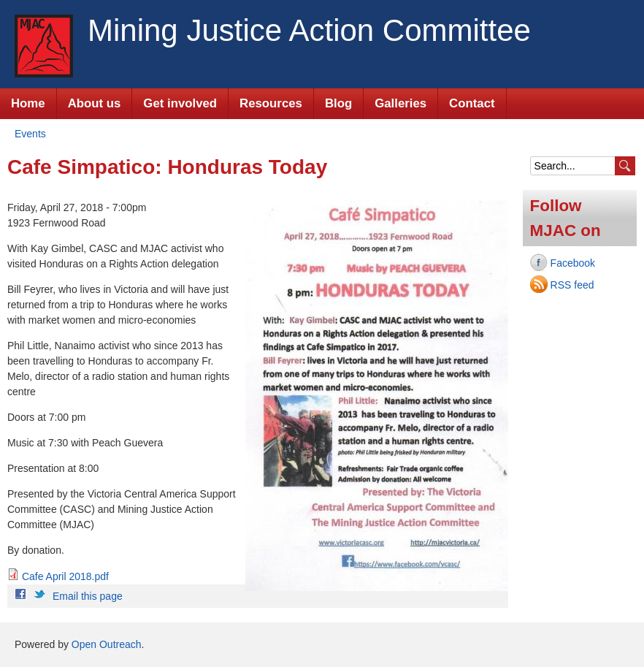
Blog (338, 103)
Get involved (180, 103)
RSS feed (572, 285)
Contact (472, 103)
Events (30, 134)
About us (95, 103)
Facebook (573, 263)
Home (28, 103)
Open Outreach (107, 644)
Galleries (400, 103)
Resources (271, 103)
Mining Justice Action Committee (309, 30)
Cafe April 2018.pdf (65, 576)
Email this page (88, 596)
